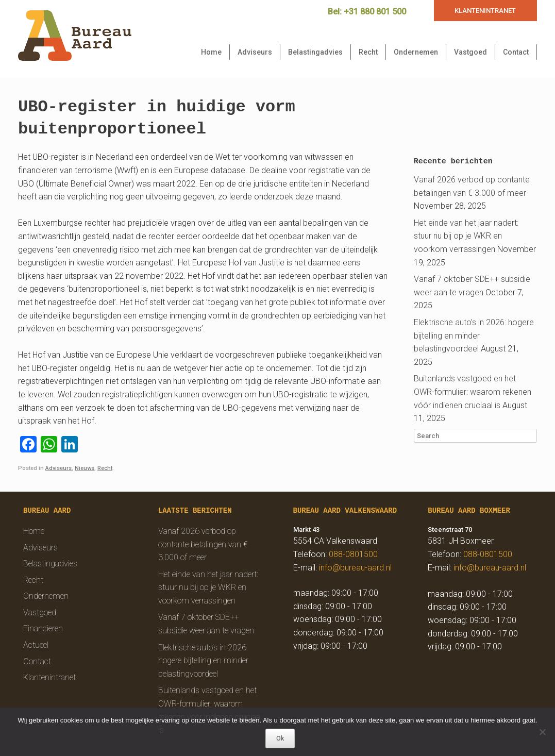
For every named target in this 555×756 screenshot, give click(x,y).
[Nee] (542, 732)
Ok (280, 738)
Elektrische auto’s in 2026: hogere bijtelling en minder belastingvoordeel (474, 335)
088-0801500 (353, 554)
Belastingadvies (315, 52)
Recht (368, 52)
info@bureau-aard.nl (355, 568)
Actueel (36, 645)
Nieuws (85, 468)
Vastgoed (470, 52)
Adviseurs (255, 52)
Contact (516, 52)
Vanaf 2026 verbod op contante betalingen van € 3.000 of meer (203, 544)
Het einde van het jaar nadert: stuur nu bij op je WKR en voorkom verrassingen (466, 236)
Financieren (43, 628)
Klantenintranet (49, 677)
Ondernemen (416, 52)
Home (211, 52)
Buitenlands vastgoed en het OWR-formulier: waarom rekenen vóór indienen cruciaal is (473, 392)
